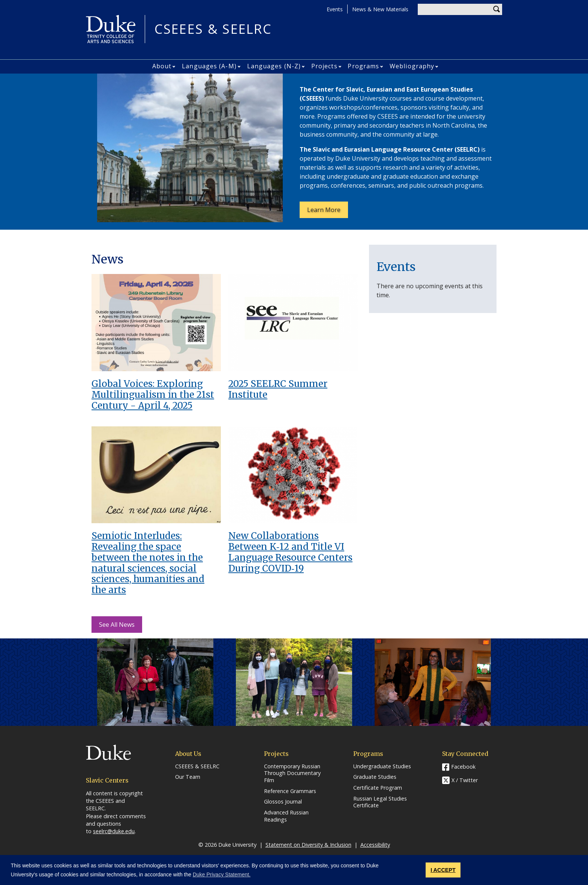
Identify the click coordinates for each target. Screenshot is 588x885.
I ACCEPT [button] (443, 870)
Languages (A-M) (209, 66)
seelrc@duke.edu (114, 831)
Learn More (328, 212)
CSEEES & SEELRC (213, 29)
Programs (363, 66)
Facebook (463, 767)
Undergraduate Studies (382, 766)
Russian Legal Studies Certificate (380, 802)
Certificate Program (378, 788)
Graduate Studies (375, 777)
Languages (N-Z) (274, 66)
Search (496, 9)
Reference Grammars (290, 791)
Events (335, 9)
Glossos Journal (283, 802)
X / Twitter (465, 780)
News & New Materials (380, 9)
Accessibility (375, 845)
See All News (117, 625)
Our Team (188, 777)
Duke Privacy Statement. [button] (222, 874)
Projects (324, 66)
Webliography (412, 66)
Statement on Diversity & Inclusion (308, 845)
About (162, 66)
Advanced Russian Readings (286, 816)
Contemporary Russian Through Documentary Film (292, 773)
